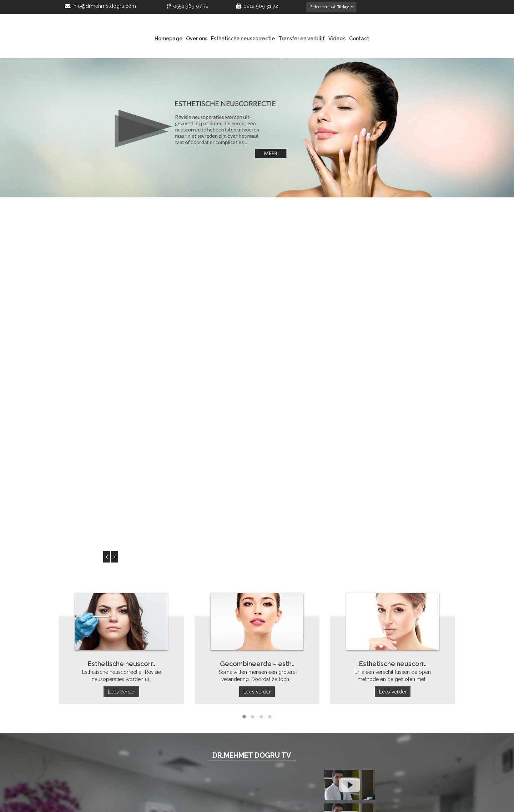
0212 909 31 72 (413, 707)
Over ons (197, 39)
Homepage (168, 39)
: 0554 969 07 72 (188, 6)
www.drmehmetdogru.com (393, 736)
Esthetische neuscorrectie (243, 39)
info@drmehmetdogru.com (391, 728)
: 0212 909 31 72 (257, 6)
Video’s (337, 39)
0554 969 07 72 (373, 707)
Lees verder (122, 317)
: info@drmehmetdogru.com (100, 6)
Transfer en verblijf (302, 39)
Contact (359, 39)
